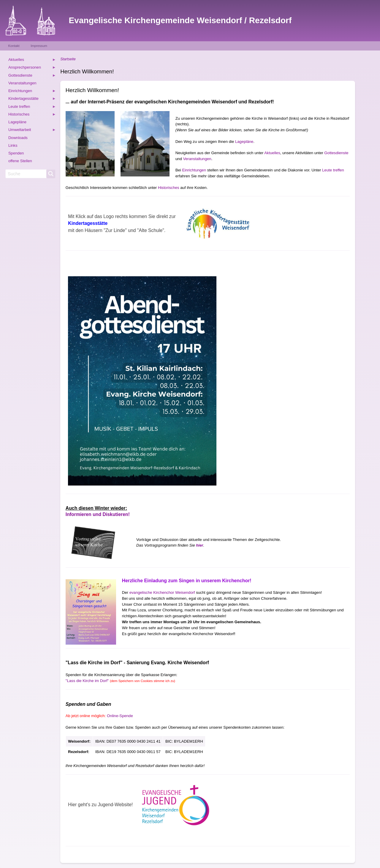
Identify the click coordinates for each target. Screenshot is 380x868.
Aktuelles (272, 153)
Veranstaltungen (197, 159)
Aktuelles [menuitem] (32, 60)
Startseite (68, 59)
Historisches (169, 188)
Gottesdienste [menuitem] (32, 76)
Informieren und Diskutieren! (98, 514)
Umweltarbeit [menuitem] (32, 131)
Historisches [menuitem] (32, 115)
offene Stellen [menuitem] (20, 161)
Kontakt (14, 46)
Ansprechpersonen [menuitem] (32, 68)
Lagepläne (244, 142)
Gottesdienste (336, 153)
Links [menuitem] (13, 145)
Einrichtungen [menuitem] (32, 92)
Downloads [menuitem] (18, 138)
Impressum (39, 46)
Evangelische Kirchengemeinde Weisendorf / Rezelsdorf (180, 20)
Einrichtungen (194, 170)
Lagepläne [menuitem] (17, 122)
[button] (90, 144)
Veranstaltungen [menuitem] (22, 83)
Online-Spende (120, 716)
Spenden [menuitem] (16, 153)
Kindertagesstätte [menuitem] (32, 99)
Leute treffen (333, 170)
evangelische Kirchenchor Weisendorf (162, 592)
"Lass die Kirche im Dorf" (120, 681)
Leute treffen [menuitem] (32, 107)
